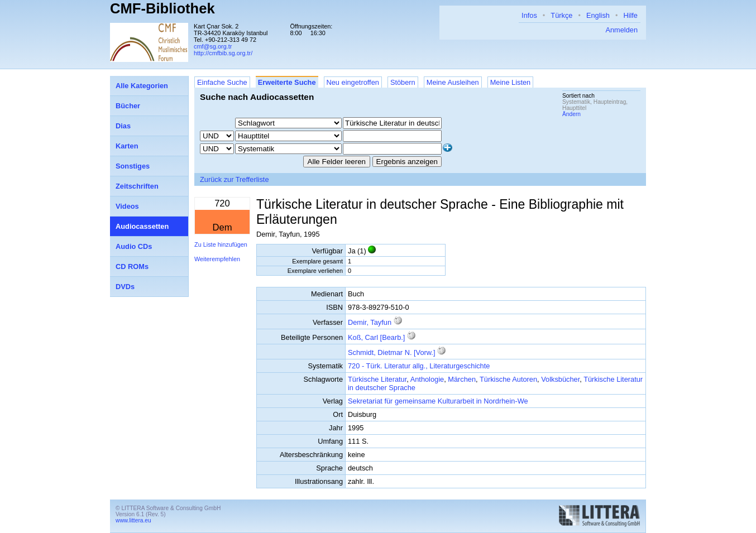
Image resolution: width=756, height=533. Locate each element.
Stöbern (403, 82)
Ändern (571, 114)
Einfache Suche (222, 82)
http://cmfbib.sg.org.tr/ (223, 53)
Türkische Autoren (508, 379)
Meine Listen (511, 82)
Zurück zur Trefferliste (235, 179)
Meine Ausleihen (453, 82)
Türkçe (561, 15)
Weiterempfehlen (217, 259)
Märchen (462, 379)
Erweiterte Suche (287, 82)
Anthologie (427, 379)
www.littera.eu (133, 520)
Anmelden (621, 30)
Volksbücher (560, 379)
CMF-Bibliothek (162, 8)
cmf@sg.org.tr (213, 46)
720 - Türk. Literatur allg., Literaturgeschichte (419, 366)
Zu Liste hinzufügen (221, 244)
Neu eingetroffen (353, 82)
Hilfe (630, 15)
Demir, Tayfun (370, 322)
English (598, 15)
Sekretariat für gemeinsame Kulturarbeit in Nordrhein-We (438, 401)
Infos (529, 15)
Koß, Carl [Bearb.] (376, 337)
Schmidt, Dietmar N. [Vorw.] (391, 352)
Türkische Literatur (377, 379)
